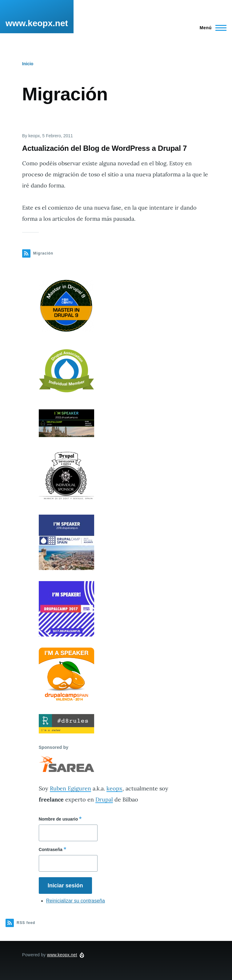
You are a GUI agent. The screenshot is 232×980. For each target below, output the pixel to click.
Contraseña (51, 849)
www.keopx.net (37, 23)
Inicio (28, 64)
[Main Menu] (211, 28)
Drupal (104, 799)
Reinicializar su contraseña (76, 901)
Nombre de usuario (58, 819)
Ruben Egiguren (70, 788)
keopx (114, 788)
